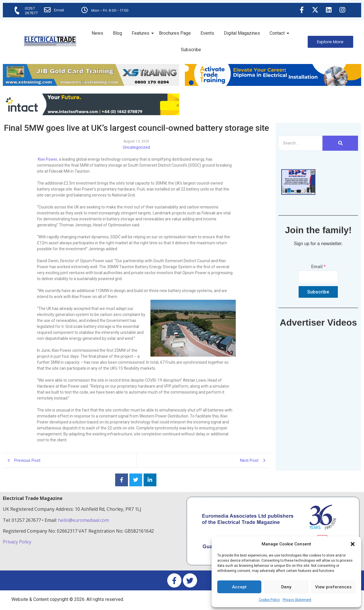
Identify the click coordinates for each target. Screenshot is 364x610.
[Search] (300, 143)
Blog (117, 33)
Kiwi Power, (47, 159)
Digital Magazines (242, 33)
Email (59, 10)
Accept (239, 587)
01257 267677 (31, 11)
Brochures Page (175, 33)
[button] (353, 544)
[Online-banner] (91, 114)
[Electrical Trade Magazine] (50, 41)
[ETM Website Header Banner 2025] (91, 84)
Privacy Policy (18, 542)
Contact (278, 33)
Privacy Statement (297, 600)
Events (207, 33)
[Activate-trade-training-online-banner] (273, 84)
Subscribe (191, 50)
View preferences (333, 587)
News (97, 33)
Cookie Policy (269, 600)
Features (141, 33)
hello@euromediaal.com (83, 520)
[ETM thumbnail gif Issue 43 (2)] (298, 193)
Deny (286, 587)
